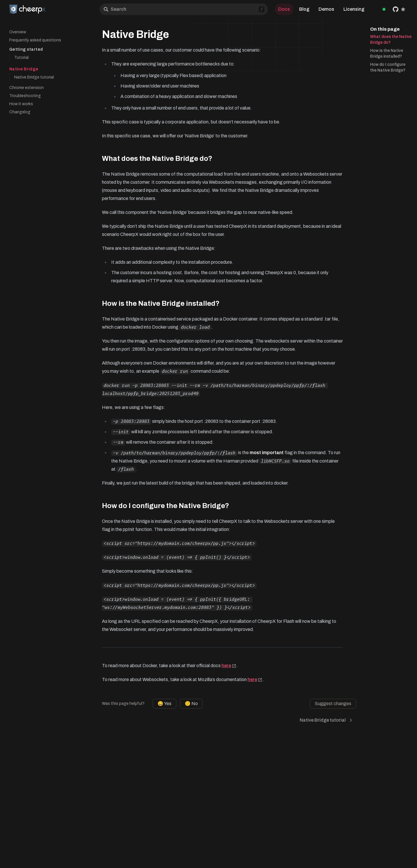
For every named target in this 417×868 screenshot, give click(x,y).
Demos (326, 9)
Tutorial (21, 58)
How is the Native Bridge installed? (387, 53)
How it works (21, 104)
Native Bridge (24, 69)
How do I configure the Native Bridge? (388, 67)
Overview (18, 32)
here (229, 666)
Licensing (354, 9)
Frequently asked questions (35, 40)
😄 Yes (164, 704)
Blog (304, 9)
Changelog (20, 112)
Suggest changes (333, 704)
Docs (284, 9)
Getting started (26, 49)
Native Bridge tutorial (34, 77)
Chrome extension (26, 88)
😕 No (191, 704)
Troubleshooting (25, 96)
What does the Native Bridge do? (391, 40)
